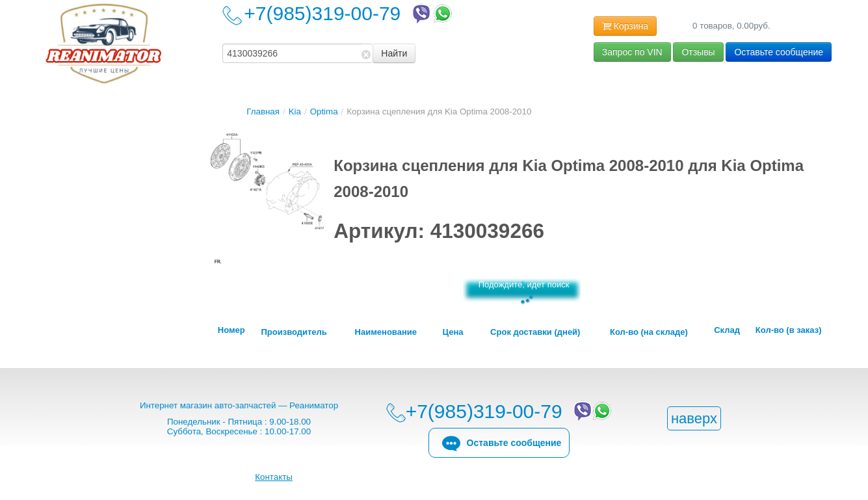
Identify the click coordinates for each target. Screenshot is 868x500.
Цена (453, 332)
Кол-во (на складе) (649, 332)
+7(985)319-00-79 (349, 13)
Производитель (294, 332)
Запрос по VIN (632, 52)
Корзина (625, 27)
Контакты (274, 477)
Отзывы (698, 52)
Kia (295, 112)
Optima (324, 112)
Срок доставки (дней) (535, 332)
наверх (694, 418)
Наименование (386, 332)
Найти (394, 53)
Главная (263, 112)
